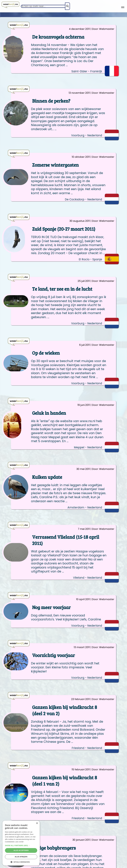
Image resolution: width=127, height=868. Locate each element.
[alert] (21, 843)
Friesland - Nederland (87, 748)
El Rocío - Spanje (90, 259)
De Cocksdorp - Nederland (83, 199)
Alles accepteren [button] (21, 850)
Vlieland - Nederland (88, 578)
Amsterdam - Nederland (85, 507)
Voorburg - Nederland (87, 135)
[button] (21, 845)
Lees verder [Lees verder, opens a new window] (20, 842)
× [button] (37, 823)
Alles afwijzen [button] (21, 857)
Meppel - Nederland (88, 447)
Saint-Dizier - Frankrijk (87, 71)
